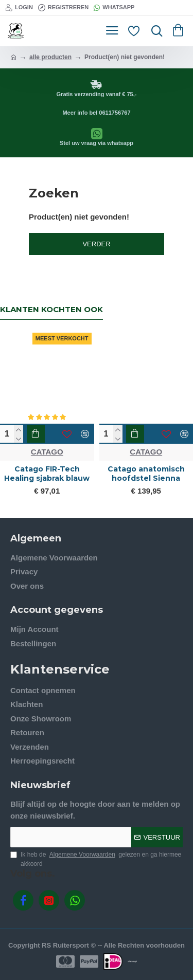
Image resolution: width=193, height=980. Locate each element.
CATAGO (47, 452)
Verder (96, 244)
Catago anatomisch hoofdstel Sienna (146, 474)
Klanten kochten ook (51, 310)
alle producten (50, 57)
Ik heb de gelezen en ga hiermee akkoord (96, 859)
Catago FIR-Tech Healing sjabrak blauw (47, 474)
